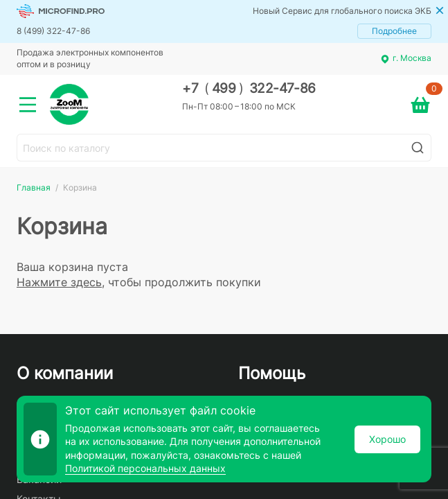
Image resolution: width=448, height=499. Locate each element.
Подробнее (394, 31)
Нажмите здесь (59, 282)
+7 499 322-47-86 (249, 88)
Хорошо (387, 439)
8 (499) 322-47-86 (53, 31)
